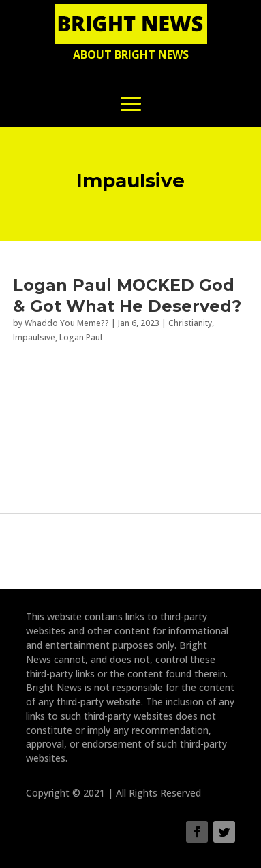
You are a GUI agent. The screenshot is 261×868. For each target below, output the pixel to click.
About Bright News (131, 54)
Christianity (190, 323)
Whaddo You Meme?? (67, 323)
